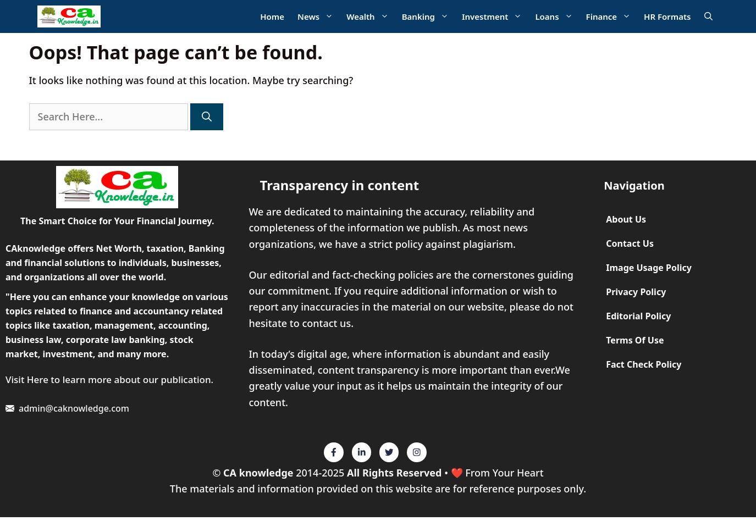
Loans (557, 17)
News (319, 17)
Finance (612, 17)
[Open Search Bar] (708, 17)
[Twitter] (334, 452)
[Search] (207, 117)
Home (272, 16)
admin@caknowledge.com (74, 408)
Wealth (371, 17)
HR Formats (667, 16)
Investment (495, 17)
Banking (429, 17)
